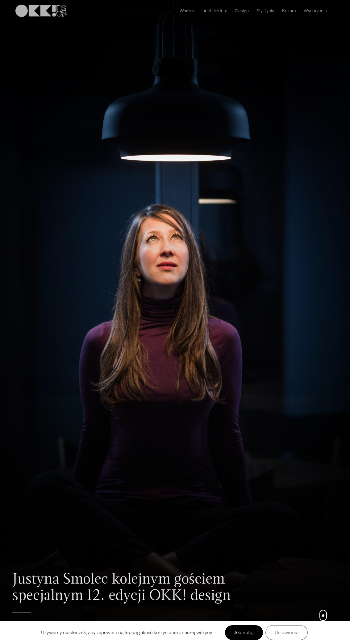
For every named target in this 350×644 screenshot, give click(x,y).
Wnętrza (188, 11)
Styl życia (265, 11)
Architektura (215, 11)
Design (242, 11)
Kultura (289, 11)
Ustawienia (287, 632)
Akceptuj (244, 632)
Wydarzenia (315, 11)
